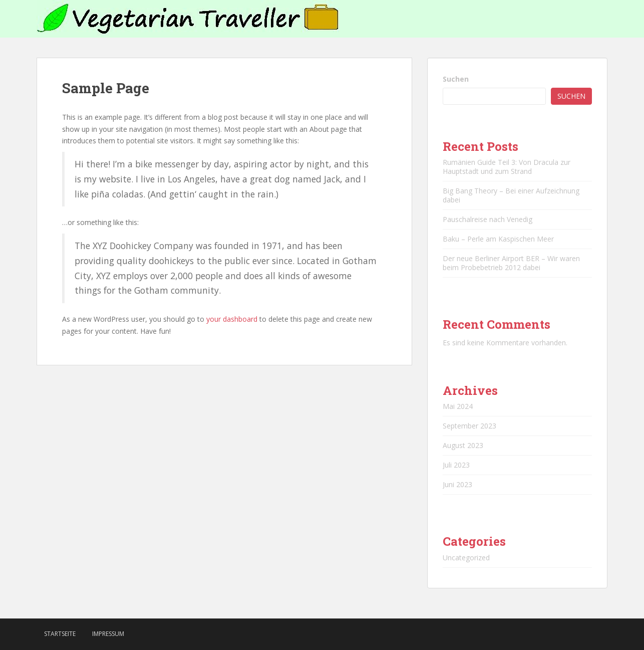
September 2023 (469, 426)
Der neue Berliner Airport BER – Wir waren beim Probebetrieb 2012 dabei (511, 263)
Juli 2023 (456, 465)
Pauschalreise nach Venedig (488, 219)
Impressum (108, 634)
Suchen (456, 79)
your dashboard (232, 319)
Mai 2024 (458, 406)
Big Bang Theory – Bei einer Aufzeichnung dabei (511, 195)
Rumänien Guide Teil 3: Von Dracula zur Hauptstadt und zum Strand (507, 167)
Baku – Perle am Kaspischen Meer (498, 239)
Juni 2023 (457, 484)
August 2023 (463, 445)
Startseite (60, 634)
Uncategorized (466, 558)
